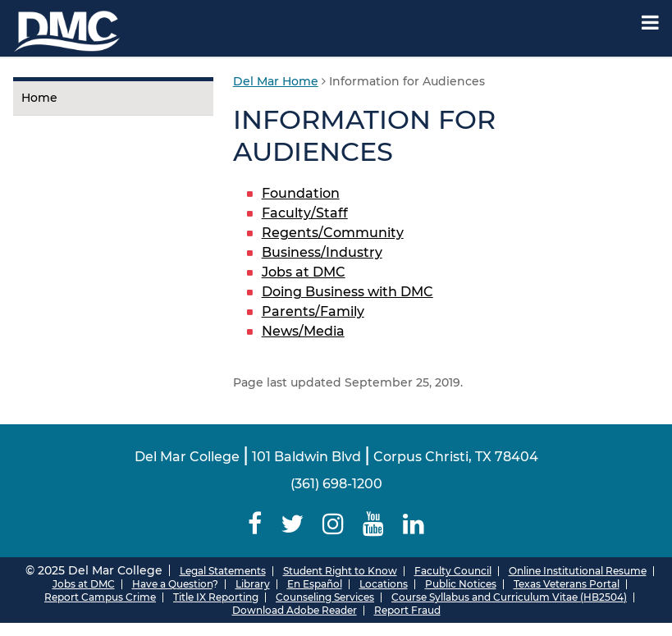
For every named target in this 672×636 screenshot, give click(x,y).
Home (39, 98)
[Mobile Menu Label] (650, 23)
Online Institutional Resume (578, 571)
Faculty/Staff (305, 213)
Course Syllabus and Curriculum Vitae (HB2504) (509, 597)
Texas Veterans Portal (567, 584)
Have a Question (172, 584)
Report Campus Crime (100, 597)
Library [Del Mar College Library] (253, 584)
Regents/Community (333, 233)
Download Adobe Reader (295, 610)
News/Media (303, 331)
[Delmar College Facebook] (255, 524)
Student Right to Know (340, 571)
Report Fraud (407, 610)
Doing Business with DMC (347, 292)
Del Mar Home (276, 81)
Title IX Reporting (216, 597)
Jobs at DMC (304, 272)
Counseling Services (325, 597)
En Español (315, 584)
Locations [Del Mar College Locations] (384, 584)
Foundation (301, 193)
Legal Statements (223, 571)
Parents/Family (313, 311)
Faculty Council (453, 571)
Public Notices (461, 584)
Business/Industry (322, 252)
